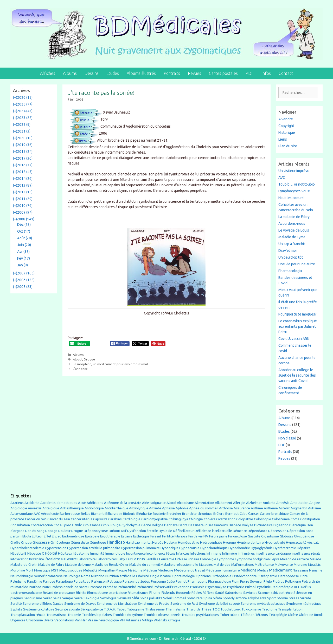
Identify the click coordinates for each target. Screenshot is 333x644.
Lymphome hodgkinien (252, 559)
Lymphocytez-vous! (294, 191)
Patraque (115, 581)
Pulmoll (251, 587)
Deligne (158, 525)
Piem (236, 581)
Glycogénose (304, 536)
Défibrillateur (183, 531)
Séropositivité (92, 609)
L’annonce (80, 369)
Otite (304, 576)
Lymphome (226, 559)
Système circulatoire (39, 609)
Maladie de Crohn (24, 565)
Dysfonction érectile (143, 531)
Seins (57, 598)
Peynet (181, 581)
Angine (315, 503)
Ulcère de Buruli (311, 615)
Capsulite (100, 519)
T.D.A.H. (110, 609)
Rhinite (81, 593)
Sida (136, 598)
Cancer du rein (36, 519)
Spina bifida (213, 598)
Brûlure (219, 514)
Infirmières (246, 553)
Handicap (116, 542)
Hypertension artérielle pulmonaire (94, 548)
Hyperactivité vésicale (303, 543)
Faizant (156, 536)
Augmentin (299, 508)
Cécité (146, 525)
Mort (30, 570)
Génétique (98, 543)
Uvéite (49, 620)
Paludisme (18, 581)
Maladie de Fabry (51, 565)
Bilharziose (114, 514)
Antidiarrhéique (116, 508)
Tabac (121, 609)
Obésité (143, 576)
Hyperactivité (275, 543)
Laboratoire (87, 559)
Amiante (269, 503)
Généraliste (80, 542)
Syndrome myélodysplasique (263, 604)
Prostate (95, 587)
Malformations (243, 565)
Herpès (158, 543)
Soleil (167, 598)
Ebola (27, 536)
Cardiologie (132, 519)
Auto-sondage (22, 514)
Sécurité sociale (68, 609)
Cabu (244, 514)
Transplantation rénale (28, 615)
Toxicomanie (251, 609)
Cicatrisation (226, 519)
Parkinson (99, 581)
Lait (129, 559)
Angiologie (19, 508)
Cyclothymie (131, 525)
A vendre (286, 119)
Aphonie (182, 508)
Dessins (92, 73)
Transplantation (290, 609)
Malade (316, 559)
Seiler (47, 598)
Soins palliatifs (151, 598)
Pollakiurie (293, 581)
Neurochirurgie (22, 576)
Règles (197, 593)
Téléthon (247, 615)
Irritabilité (37, 559)
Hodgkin (171, 543)
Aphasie (168, 508)
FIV (206, 536)
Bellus (86, 514)
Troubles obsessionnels (162, 615)
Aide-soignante (154, 503)
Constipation (310, 519)
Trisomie (74, 615)
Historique (287, 133)
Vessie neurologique (103, 620)
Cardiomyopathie (155, 519)
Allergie (239, 503)
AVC (282, 178)
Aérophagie (50, 514)
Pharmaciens (197, 581)
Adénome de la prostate (123, 503)
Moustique (42, 570)
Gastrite (254, 536)
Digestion (281, 525)
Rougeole (183, 593)
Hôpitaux (65, 553)
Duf (124, 531)
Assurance (242, 508)
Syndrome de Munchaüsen (117, 604)
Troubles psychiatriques (200, 615)
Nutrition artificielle (120, 576)
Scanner (264, 593)
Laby (121, 559)
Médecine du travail (189, 570)
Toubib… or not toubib (297, 184)
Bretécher (174, 514)
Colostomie (281, 519)
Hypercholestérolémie (27, 548)
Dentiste (171, 525)
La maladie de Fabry (294, 217)
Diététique (298, 525)
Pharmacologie (220, 581)
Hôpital (51, 553)
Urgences (18, 620)
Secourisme (33, 598)
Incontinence (136, 553)
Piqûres (278, 581)
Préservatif (163, 587)
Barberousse (70, 514)
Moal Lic (314, 565)
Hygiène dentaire (250, 542)
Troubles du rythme (128, 615)
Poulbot (35, 587)
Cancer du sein (59, 519)
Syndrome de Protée (154, 604)
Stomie (282, 598)
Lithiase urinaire (187, 559)
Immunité (97, 553)
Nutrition (98, 576)
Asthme (257, 508)
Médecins (249, 570)
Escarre (127, 536)
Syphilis (16, 609)
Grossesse (41, 542)
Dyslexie (165, 531)
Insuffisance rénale (306, 553)
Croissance (92, 525)
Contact (286, 73)
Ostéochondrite (245, 576)
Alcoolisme (185, 503)
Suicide (306, 598)
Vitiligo (148, 620)
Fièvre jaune (218, 536)
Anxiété (155, 508)
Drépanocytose (96, 531)
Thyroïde (193, 609)
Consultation (20, 525)
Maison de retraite (295, 559)
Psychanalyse (216, 587)
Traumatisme (56, 615)
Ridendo (168, 592)
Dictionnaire (263, 525)
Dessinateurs (218, 525)
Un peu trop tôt (291, 257)
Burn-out (232, 514)
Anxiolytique (139, 508)
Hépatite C (36, 553)
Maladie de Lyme (292, 237)
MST (55, 570)
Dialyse (248, 525)
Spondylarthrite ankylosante (245, 598)
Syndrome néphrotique (304, 604)
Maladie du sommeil (145, 565)
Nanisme (316, 570)
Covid (77, 525)
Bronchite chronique (197, 514)
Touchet (227, 609)
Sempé (68, 598)
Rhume (155, 593)
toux (237, 609)
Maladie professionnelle (179, 565)
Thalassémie (155, 609)
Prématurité (127, 587)
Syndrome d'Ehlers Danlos (43, 604)
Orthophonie (222, 576)
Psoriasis (197, 587)
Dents (183, 525)
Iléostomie (81, 553)
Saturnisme (234, 593)
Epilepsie (92, 536)
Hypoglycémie (262, 548)
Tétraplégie (278, 615)
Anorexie (35, 508)
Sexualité (124, 598)
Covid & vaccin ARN (294, 339)
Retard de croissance (59, 593)
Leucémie (167, 559)
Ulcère (293, 615)
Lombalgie (208, 559)
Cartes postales (223, 73)
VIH (122, 620)
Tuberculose (230, 615)
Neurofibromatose (48, 576)
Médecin (150, 570)
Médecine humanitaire (223, 570)
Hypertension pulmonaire (140, 548)
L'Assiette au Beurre (61, 559)
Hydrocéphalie (211, 543)
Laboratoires (107, 559)
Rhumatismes (138, 593)
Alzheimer (254, 503)
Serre (78, 598)
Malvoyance (284, 565)
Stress (294, 598)
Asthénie (271, 508)
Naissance (300, 570)
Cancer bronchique (274, 514)
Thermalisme (175, 609)
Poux (46, 587)
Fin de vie (196, 536)
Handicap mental (139, 542)
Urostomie (35, 620)
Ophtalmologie (183, 576)
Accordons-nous (292, 224)
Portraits (172, 73)
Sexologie (91, 598)
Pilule (268, 581)
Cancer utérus (82, 519)
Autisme (315, 508)
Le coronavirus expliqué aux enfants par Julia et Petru (298, 326)
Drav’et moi (287, 251)
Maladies (206, 565)
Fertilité (168, 536)
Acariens (17, 503)
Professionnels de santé (69, 587)
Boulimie (159, 514)
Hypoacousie (189, 548)
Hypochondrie (239, 548)
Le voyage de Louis (294, 230)
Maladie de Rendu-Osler (110, 565)
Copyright (286, 126)
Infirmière (230, 553)
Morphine (18, 570)
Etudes (113, 73)
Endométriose (73, 536)
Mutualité (90, 570)
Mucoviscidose (71, 570)
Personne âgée (163, 581)
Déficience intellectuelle (213, 531)
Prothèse (110, 587)
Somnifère (195, 598)
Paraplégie (64, 581)
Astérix (284, 508)
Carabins (115, 519)
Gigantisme (270, 536)
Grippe (26, 543)
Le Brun (139, 559)
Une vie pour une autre (297, 264)
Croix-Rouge (111, 525)
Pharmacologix (290, 271)
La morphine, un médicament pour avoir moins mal (110, 364)
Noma (86, 576)
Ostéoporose (288, 576)
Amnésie (283, 503)
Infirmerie (214, 553)
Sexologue (108, 598)
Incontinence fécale (161, 553)
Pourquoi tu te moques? (297, 314)
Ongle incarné (160, 576)
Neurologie (72, 576)
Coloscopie (262, 519)
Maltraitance (264, 565)
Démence (240, 531)
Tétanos (262, 615)
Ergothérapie (110, 536)
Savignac (250, 593)
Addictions (95, 503)
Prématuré (145, 587)
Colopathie (245, 519)
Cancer (254, 514)
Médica (263, 570)
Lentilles (152, 559)
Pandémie (35, 581)
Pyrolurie (264, 587)
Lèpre (275, 559)
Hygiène (229, 542)
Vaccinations (64, 620)
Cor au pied (62, 525)
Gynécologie (60, 542)
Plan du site (288, 146)
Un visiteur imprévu (294, 171)
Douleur (64, 531)
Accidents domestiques (59, 503)
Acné (82, 503)
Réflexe (209, 593)
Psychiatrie (236, 587)
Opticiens (203, 576)
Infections (198, 553)
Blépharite (144, 514)
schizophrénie (282, 593)
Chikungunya (178, 519)
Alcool (78, 359)
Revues (194, 73)
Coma (295, 519)
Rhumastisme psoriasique (107, 593)
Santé (220, 593)
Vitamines (134, 620)
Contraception (42, 525)
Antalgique (51, 508)
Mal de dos (222, 565)
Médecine (165, 570)
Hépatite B (18, 553)
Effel (47, 536)
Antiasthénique (72, 508)
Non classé (287, 438)
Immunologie (115, 553)
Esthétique (141, 536)
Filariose (181, 536)
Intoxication (19, 559)
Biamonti (98, 514)
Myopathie (107, 570)
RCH (297, 587)
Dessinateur (198, 525)
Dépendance (258, 531)
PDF (250, 73)
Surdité (16, 603)
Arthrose (226, 508)
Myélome (135, 570)
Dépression (277, 531)
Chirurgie (196, 519)
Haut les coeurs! (291, 198)
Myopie (121, 570)
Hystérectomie (285, 548)
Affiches (48, 73)
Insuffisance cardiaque (273, 553)
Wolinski (160, 620)
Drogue (89, 359)
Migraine (300, 565)
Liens (283, 139)
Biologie (129, 514)
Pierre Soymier (251, 581)
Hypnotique (169, 548)
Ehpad (57, 536)
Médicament (280, 570)
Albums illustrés (141, 73)
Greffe (15, 543)
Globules (286, 536)
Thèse (206, 609)
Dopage (51, 531)
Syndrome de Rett (184, 604)
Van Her (81, 620)
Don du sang (35, 531)
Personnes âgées (136, 581)
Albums (70, 73)
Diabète (235, 525)
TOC (216, 609)
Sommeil (179, 598)
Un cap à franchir (292, 244)
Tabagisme (136, 609)
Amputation (299, 503)
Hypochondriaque (214, 548)
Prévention (181, 587)
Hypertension (56, 548)
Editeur (37, 536)
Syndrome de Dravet (80, 604)
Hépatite (304, 548)
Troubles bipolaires (97, 615)
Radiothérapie (282, 587)
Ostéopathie (267, 576)
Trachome (270, 609)
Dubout (114, 531)
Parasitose (82, 581)
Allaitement (224, 503)
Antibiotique (94, 508)
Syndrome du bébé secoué (219, 604)
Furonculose (238, 536)
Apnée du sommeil (204, 508)
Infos (266, 73)
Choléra (210, 519)
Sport (272, 598)
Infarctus (183, 553)
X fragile (174, 620)
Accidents (32, 503)
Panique (49, 581)
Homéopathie (189, 543)
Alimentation (204, 503)
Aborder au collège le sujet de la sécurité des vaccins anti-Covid (297, 375)
